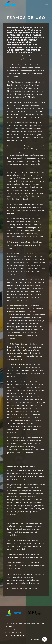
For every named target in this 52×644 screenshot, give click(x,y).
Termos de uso (11, 630)
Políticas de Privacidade (14, 633)
